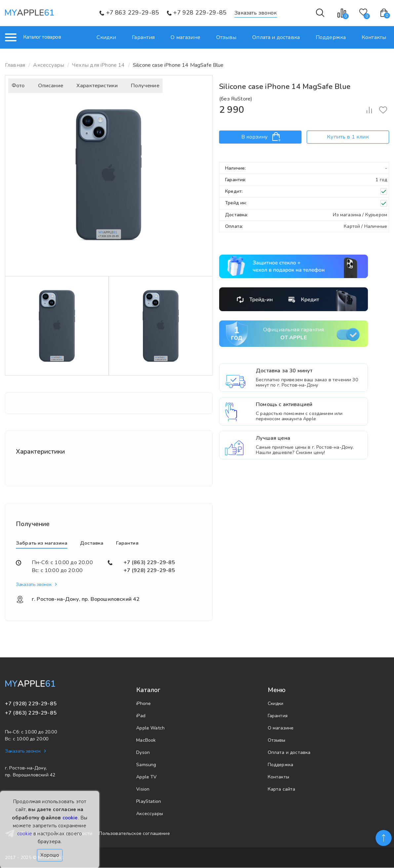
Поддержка (331, 37)
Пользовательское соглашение (134, 834)
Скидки (108, 37)
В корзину (260, 137)
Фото (18, 86)
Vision (143, 789)
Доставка (92, 543)
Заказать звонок (256, 13)
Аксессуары (150, 814)
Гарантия (145, 37)
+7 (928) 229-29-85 (149, 570)
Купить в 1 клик (348, 137)
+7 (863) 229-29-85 (149, 562)
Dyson (143, 753)
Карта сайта (282, 789)
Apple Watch (150, 728)
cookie (70, 818)
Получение (145, 86)
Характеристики (97, 86)
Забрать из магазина (42, 543)
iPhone (143, 704)
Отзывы (227, 37)
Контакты (374, 37)
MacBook (146, 741)
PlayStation (149, 802)
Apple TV (146, 777)
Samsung (146, 765)
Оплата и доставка (277, 37)
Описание (51, 86)
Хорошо (50, 855)
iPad (141, 716)
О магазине (187, 37)
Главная (15, 65)
